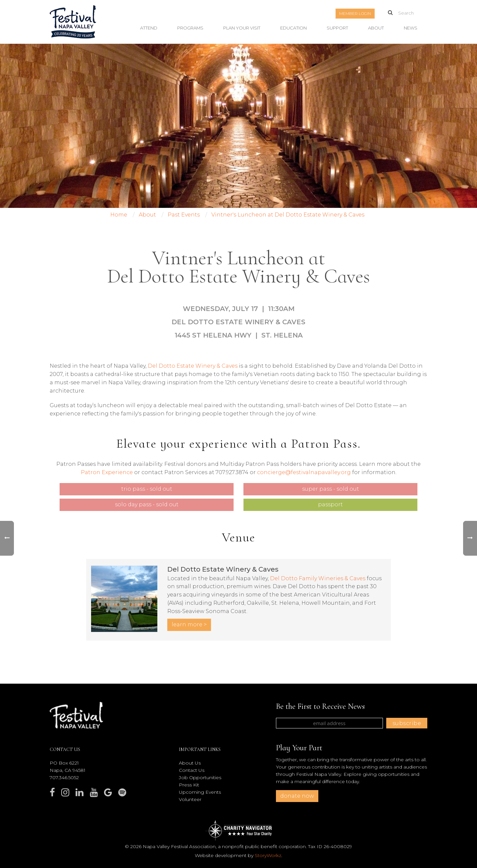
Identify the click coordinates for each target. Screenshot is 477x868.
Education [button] (293, 28)
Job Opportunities (200, 777)
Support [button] (337, 28)
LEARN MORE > (189, 624)
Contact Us (192, 770)
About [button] (376, 28)
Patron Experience (107, 472)
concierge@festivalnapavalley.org (304, 472)
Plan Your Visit (242, 28)
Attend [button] (149, 28)
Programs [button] (190, 28)
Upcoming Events (200, 792)
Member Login (355, 13)
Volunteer (190, 799)
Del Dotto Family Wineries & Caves (318, 578)
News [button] (411, 28)
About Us (190, 763)
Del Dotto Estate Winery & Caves (193, 366)
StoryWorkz (268, 855)
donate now (297, 796)
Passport (330, 504)
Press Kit (189, 785)
